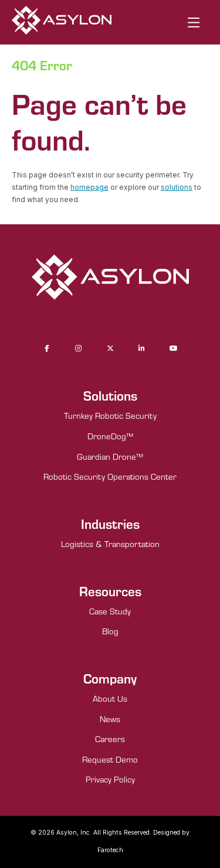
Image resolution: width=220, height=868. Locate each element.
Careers (110, 739)
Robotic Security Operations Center (110, 476)
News (110, 719)
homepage (89, 187)
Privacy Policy (110, 779)
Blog (110, 631)
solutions (177, 187)
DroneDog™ (110, 436)
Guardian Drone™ (110, 457)
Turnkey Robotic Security (110, 416)
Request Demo (110, 759)
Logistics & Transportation (110, 544)
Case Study (110, 611)
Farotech (110, 850)
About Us (110, 698)
